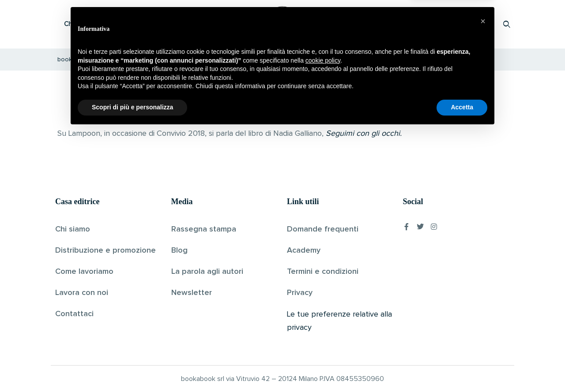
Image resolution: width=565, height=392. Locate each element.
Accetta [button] (462, 368)
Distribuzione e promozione (105, 250)
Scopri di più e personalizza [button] (132, 368)
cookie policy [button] (323, 321)
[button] (483, 282)
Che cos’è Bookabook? (99, 24)
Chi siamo (73, 229)
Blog (179, 250)
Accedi (484, 24)
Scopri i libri (170, 24)
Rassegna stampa (204, 229)
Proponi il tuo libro (437, 24)
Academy (304, 250)
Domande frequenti (323, 229)
